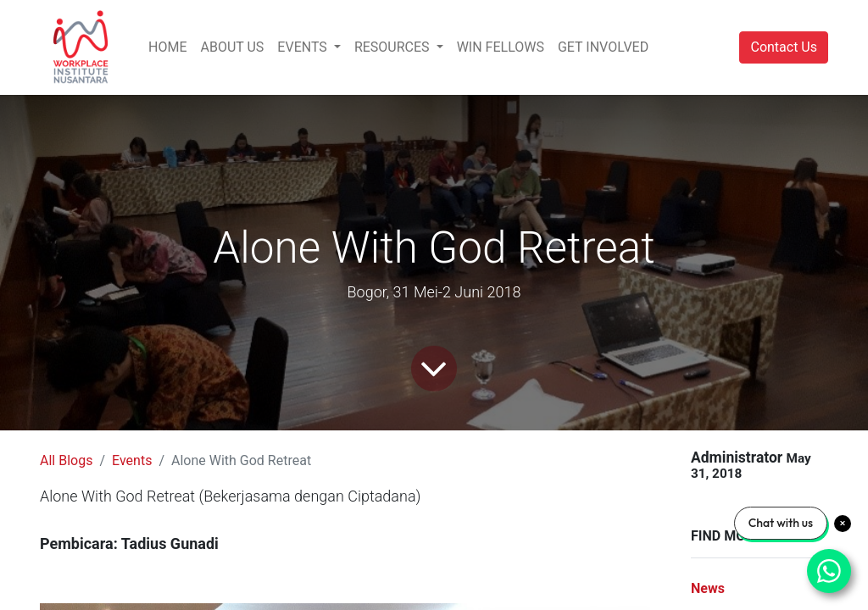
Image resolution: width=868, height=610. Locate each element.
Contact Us (784, 47)
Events (132, 460)
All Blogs (66, 460)
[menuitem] (167, 47)
